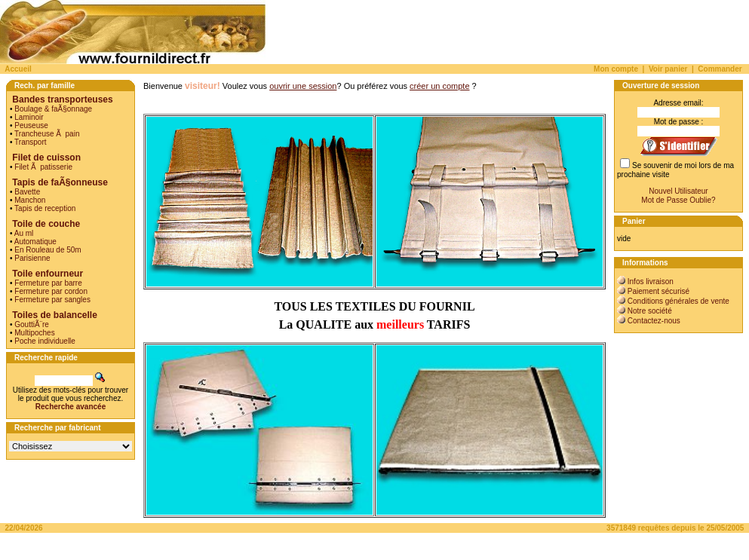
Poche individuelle (45, 341)
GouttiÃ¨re (32, 324)
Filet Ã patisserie (43, 167)
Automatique (35, 242)
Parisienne (32, 258)
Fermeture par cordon (51, 291)
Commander (720, 69)
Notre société (650, 311)
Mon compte (616, 69)
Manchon (30, 200)
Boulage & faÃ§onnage (53, 109)
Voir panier (668, 69)
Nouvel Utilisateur (678, 191)
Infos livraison (651, 282)
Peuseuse (31, 125)
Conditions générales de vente (678, 301)
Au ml (24, 233)
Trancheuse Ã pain (47, 134)
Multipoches (34, 333)
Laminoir (29, 117)
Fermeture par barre (48, 283)
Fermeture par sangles (52, 300)
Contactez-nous (654, 321)
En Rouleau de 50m (48, 250)
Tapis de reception (45, 208)
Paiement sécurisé (658, 291)
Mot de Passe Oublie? (678, 200)
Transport (30, 142)
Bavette (27, 192)
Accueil (18, 69)
